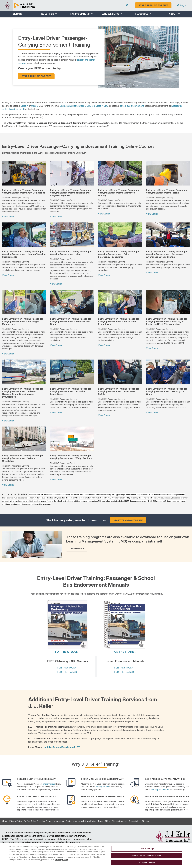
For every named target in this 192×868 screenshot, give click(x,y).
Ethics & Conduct (119, 821)
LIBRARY (18, 14)
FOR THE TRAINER (124, 652)
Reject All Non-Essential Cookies (147, 856)
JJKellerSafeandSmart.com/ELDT (62, 747)
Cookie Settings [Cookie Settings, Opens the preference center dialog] (147, 849)
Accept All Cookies (147, 862)
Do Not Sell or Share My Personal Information (44, 821)
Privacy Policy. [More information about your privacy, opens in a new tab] (62, 860)
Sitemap (145, 821)
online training (49, 784)
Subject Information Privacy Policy (81, 821)
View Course (8, 217)
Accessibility (134, 821)
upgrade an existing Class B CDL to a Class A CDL (84, 106)
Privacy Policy (16, 821)
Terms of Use (104, 821)
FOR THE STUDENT (68, 652)
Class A (24, 106)
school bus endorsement (132, 106)
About (5, 821)
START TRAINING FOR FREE (36, 76)
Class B (35, 106)
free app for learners (160, 789)
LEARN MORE (77, 549)
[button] (49, 14)
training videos (102, 787)
